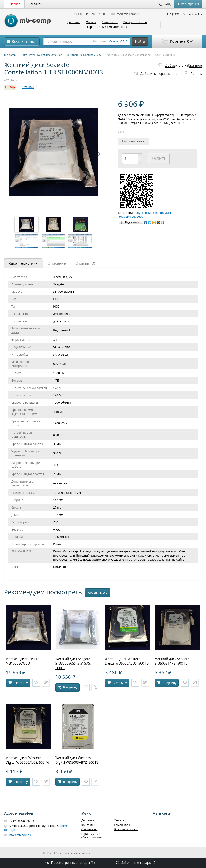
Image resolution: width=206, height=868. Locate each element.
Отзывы (28, 87)
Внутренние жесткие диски (84, 55)
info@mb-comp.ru (126, 14)
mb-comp (10, 55)
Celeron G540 (118, 41)
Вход (165, 4)
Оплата (91, 22)
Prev (7, 154)
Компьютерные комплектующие (42, 55)
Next (99, 154)
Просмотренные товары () (70, 863)
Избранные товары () (136, 863)
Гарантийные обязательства (107, 27)
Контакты (36, 4)
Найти (140, 41)
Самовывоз (110, 22)
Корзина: (177, 41)
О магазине (89, 829)
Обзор (10, 87)
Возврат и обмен (135, 22)
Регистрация (188, 4)
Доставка (74, 22)
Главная (14, 4)
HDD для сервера (131, 217)
